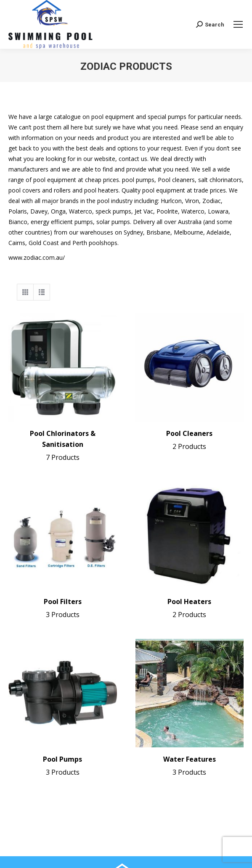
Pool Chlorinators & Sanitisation (63, 446)
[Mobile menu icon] (238, 24)
